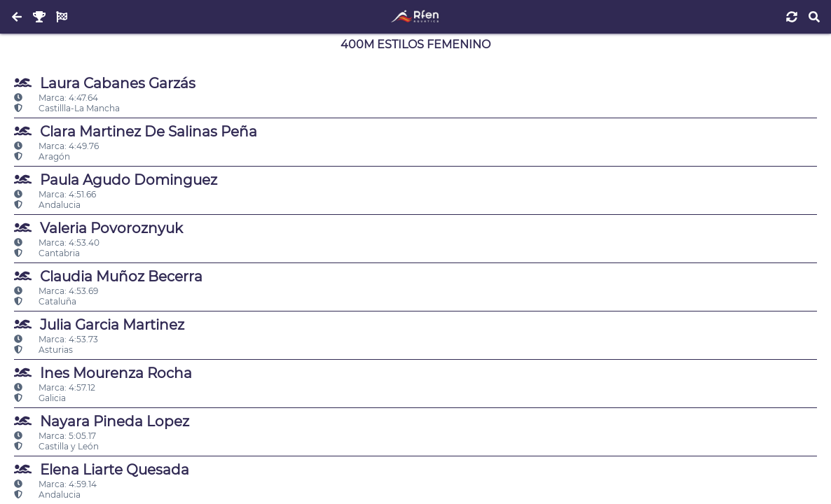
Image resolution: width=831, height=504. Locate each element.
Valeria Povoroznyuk (98, 228)
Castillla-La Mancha (67, 108)
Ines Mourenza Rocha (103, 373)
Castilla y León (56, 446)
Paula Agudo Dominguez (116, 180)
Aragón (42, 156)
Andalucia (47, 205)
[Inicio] (415, 17)
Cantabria (47, 253)
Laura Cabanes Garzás (105, 83)
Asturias (43, 350)
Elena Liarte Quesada (102, 469)
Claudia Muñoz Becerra (108, 276)
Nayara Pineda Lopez (102, 421)
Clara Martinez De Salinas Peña (136, 131)
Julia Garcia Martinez (99, 324)
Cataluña (45, 301)
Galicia (40, 398)
